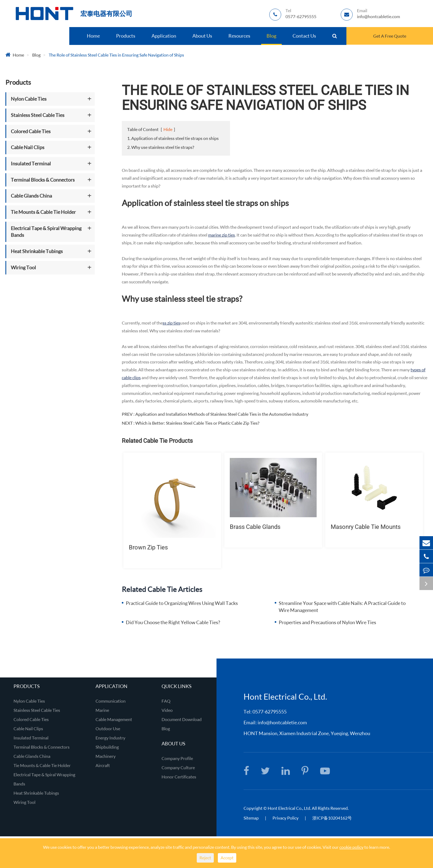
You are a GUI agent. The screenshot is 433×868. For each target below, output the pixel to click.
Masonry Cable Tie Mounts (366, 527)
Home (93, 36)
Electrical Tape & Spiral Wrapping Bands (46, 232)
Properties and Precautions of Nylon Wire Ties (327, 622)
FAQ (166, 701)
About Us (202, 36)
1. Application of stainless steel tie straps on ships (173, 138)
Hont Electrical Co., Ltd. (289, 808)
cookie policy (351, 847)
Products (126, 36)
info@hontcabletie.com (282, 722)
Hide (168, 129)
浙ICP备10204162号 (332, 818)
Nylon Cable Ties (29, 99)
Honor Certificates (179, 777)
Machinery (106, 756)
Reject (205, 858)
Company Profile (177, 758)
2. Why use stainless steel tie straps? (161, 147)
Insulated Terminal (31, 163)
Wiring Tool (23, 267)
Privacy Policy (286, 818)
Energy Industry (110, 738)
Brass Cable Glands (255, 527)
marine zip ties (222, 235)
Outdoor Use (108, 728)
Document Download (182, 719)
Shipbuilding (107, 747)
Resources (239, 36)
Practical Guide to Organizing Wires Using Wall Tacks (182, 603)
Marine (102, 710)
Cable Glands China (31, 196)
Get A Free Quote (390, 36)
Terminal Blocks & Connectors (43, 180)
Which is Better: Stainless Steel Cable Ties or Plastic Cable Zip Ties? (197, 423)
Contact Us (304, 36)
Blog (271, 36)
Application (164, 36)
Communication (111, 701)
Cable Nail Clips (28, 147)
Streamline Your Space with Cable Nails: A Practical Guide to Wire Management (342, 607)
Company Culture (178, 767)
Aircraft (103, 765)
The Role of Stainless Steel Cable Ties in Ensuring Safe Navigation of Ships (116, 55)
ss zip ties (171, 323)
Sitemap (251, 818)
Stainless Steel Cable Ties (38, 115)
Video (167, 710)
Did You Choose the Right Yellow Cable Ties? (173, 622)
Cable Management (114, 719)
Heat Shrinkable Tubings (37, 251)
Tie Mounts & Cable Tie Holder (43, 212)
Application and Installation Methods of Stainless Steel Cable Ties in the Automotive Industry (222, 414)
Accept (227, 858)
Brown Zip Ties (148, 547)
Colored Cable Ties (31, 131)
